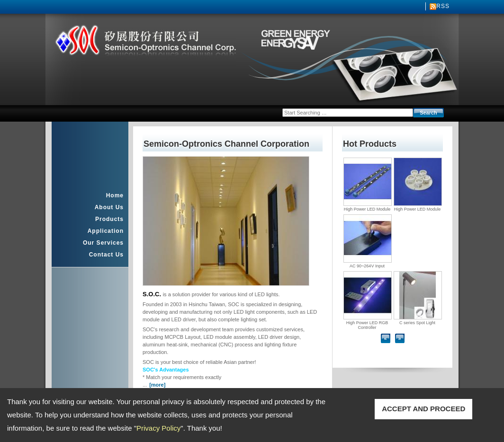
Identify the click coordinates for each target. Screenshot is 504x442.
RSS (443, 6)
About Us (109, 207)
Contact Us (106, 255)
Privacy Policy (158, 428)
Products (109, 219)
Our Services (103, 243)
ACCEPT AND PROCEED (423, 409)
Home (115, 195)
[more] (157, 385)
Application (106, 231)
